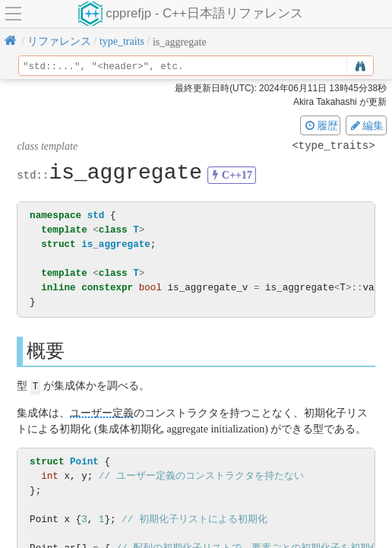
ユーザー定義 (102, 412)
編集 (366, 125)
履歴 (321, 125)
